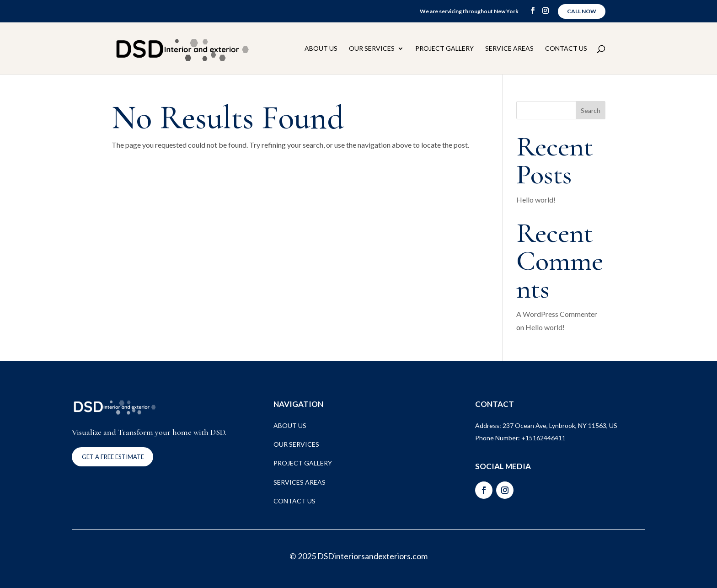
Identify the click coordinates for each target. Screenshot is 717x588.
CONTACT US (294, 501)
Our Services (372, 49)
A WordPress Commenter (557, 314)
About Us (321, 49)
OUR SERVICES (296, 444)
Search (591, 110)
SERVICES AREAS (300, 482)
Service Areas (509, 49)
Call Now (582, 11)
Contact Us (566, 49)
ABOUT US (290, 425)
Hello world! (536, 200)
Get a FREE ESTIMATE (113, 457)
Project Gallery (444, 49)
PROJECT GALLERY (303, 463)
